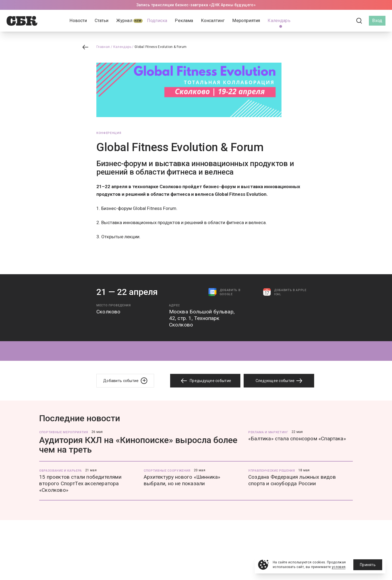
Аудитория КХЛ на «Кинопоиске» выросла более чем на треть (138, 445)
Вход (377, 21)
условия (339, 567)
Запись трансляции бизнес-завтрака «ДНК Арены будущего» (196, 5)
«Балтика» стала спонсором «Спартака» (297, 439)
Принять (368, 565)
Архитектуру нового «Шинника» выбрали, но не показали (182, 480)
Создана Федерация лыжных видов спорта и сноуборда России (292, 480)
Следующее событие (279, 381)
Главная (103, 47)
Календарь (122, 47)
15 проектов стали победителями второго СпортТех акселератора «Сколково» (80, 483)
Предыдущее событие (205, 381)
